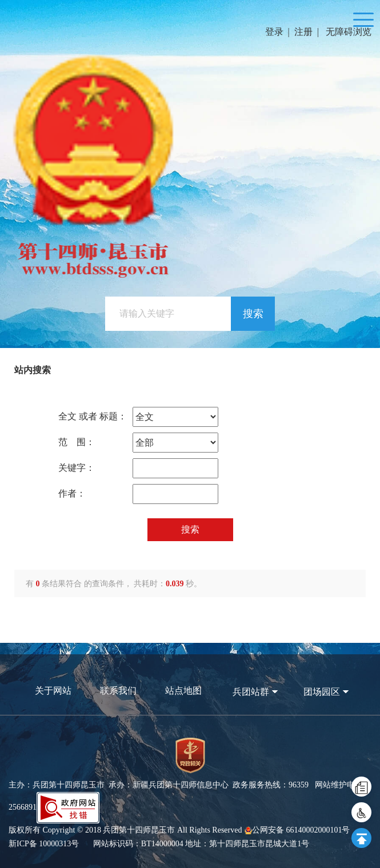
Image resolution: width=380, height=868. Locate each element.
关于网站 (53, 691)
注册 (303, 32)
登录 (274, 32)
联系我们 (118, 691)
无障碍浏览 (349, 32)
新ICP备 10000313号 (44, 844)
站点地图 (183, 691)
